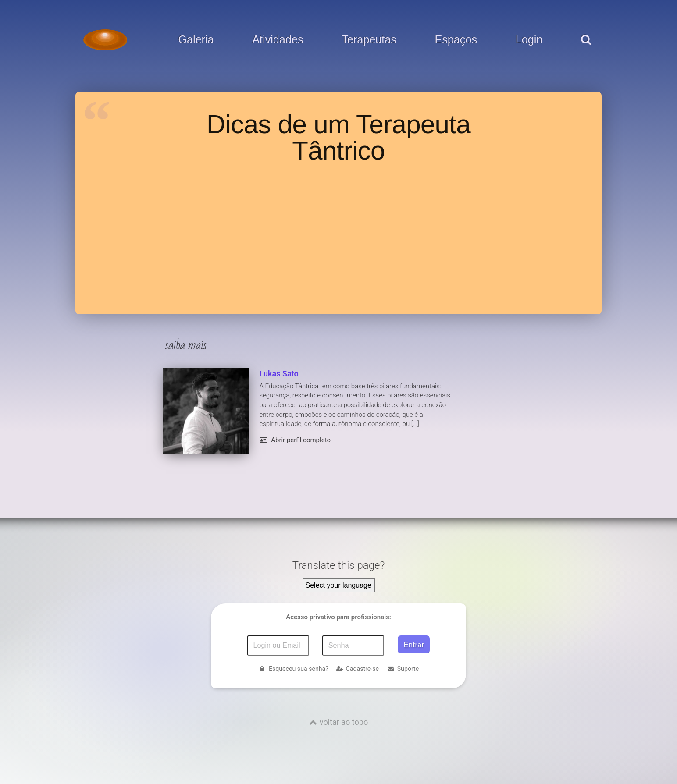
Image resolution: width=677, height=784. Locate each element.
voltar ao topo (344, 722)
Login (529, 40)
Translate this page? (339, 565)
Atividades (278, 40)
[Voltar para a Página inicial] (105, 40)
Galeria (196, 40)
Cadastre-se (358, 669)
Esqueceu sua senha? (293, 669)
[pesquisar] (586, 49)
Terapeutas (369, 40)
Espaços (456, 40)
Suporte (403, 669)
